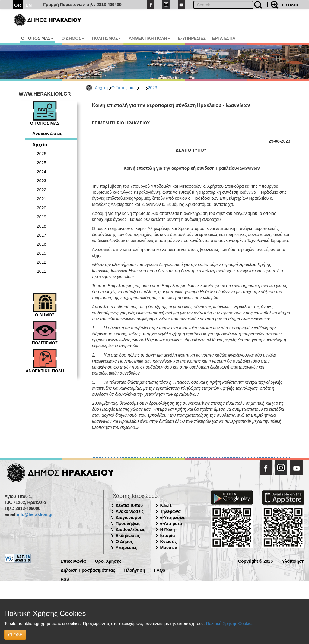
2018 (41, 226)
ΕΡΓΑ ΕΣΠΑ (224, 38)
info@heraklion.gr (35, 514)
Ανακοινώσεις (47, 133)
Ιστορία (168, 536)
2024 (41, 172)
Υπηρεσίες (126, 548)
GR (18, 5)
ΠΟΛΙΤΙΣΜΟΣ (107, 38)
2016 (41, 244)
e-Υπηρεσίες (173, 517)
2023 (153, 88)
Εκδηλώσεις (128, 536)
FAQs (160, 570)
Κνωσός (169, 542)
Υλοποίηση (293, 561)
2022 (41, 190)
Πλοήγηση (135, 570)
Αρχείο (40, 145)
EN (29, 5)
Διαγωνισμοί (128, 517)
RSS (65, 579)
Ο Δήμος (124, 542)
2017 (41, 235)
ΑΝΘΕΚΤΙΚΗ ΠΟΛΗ (149, 38)
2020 (41, 208)
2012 (41, 262)
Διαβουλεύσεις (130, 529)
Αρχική (102, 88)
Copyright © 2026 (255, 561)
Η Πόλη (168, 529)
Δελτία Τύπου (129, 505)
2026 (41, 154)
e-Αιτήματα (171, 523)
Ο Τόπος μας (123, 88)
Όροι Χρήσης (108, 561)
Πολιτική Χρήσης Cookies (230, 624)
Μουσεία (169, 548)
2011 (41, 271)
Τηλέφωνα (170, 511)
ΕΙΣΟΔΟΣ (290, 5)
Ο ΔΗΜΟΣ (73, 38)
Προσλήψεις (128, 523)
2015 (41, 253)
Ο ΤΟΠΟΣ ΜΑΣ (37, 38)
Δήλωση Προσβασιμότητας (88, 570)
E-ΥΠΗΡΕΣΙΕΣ (192, 38)
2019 (41, 217)
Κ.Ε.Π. (166, 505)
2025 (41, 163)
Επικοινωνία (73, 561)
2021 (41, 199)
